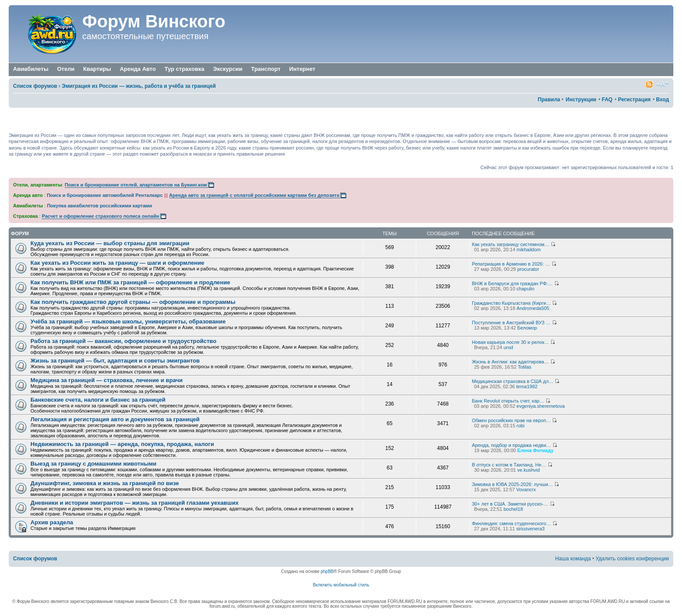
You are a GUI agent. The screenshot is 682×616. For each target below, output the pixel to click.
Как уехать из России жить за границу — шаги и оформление (117, 263)
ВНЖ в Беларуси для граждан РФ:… (512, 283)
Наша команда (573, 559)
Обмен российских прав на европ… (511, 420)
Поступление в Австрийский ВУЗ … (511, 323)
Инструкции (581, 100)
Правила (549, 100)
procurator (528, 269)
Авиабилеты (31, 69)
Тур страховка (184, 69)
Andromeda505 (533, 308)
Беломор (527, 328)
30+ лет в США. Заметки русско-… (510, 504)
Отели (66, 69)
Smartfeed (649, 84)
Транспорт (266, 70)
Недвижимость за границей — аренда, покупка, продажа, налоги (122, 444)
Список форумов (35, 86)
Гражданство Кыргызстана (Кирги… (512, 303)
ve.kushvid (528, 470)
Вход (662, 100)
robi (521, 426)
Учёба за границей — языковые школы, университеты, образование (128, 321)
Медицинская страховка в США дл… (513, 381)
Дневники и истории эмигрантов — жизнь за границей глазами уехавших (135, 503)
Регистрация (634, 100)
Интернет (302, 70)
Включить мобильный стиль (341, 585)
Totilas (524, 367)
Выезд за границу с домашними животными (94, 464)
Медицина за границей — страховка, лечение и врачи (107, 380)
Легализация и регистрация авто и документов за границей (115, 419)
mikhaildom (529, 250)
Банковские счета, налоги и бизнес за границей (98, 400)
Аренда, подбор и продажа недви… (512, 445)
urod (508, 347)
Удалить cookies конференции (632, 559)
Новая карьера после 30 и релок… (510, 342)
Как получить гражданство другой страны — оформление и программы (133, 302)
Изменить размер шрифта (663, 84)
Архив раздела (52, 522)
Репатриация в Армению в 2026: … (511, 264)
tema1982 (527, 386)
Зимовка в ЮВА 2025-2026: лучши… (512, 484)
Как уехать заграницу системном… (511, 244)
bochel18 (513, 509)
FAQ (607, 100)
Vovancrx (526, 489)
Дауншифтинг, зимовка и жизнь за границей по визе (105, 483)
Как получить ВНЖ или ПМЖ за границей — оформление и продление (130, 282)
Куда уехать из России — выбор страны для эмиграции (110, 243)
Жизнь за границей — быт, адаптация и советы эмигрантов (115, 361)
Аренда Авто (138, 69)
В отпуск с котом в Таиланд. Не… (509, 465)
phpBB (327, 571)
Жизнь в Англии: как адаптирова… (510, 362)
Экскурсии (228, 69)
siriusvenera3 (530, 529)
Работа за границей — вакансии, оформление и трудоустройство (124, 341)
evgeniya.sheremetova (541, 406)
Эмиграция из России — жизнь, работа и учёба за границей (139, 86)
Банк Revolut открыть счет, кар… (508, 401)
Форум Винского (154, 21)
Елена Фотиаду (535, 450)
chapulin (526, 289)
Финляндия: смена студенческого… (512, 523)
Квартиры (97, 69)
